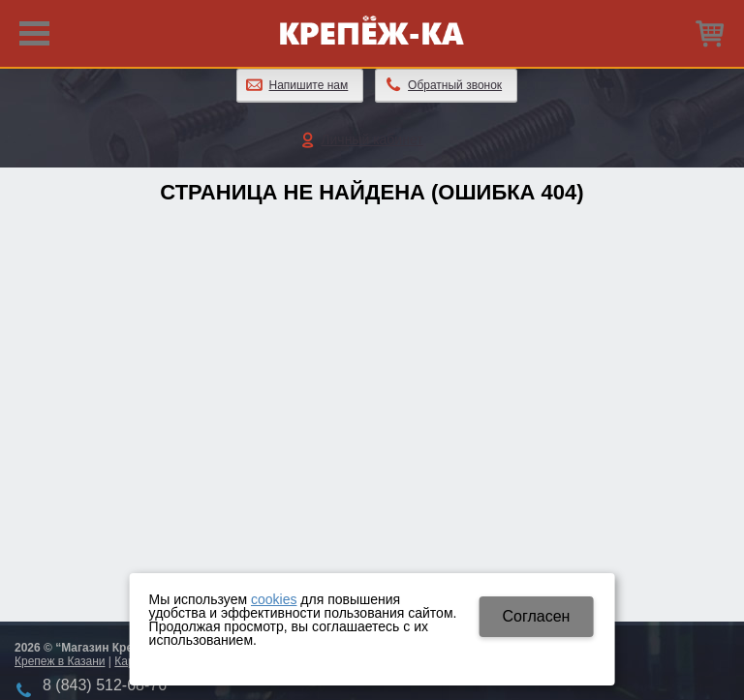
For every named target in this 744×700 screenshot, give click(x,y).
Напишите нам (309, 85)
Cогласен (536, 616)
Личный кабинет (372, 139)
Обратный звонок (455, 85)
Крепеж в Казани (60, 661)
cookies (274, 599)
